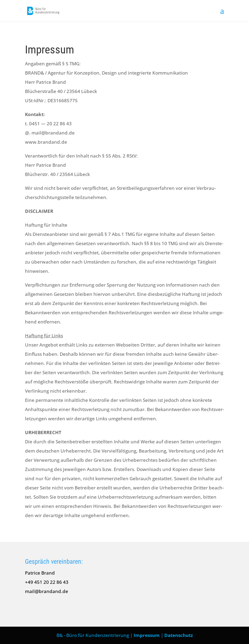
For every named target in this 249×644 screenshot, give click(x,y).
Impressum (147, 635)
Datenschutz (179, 635)
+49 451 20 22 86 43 (47, 582)
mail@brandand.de (47, 591)
